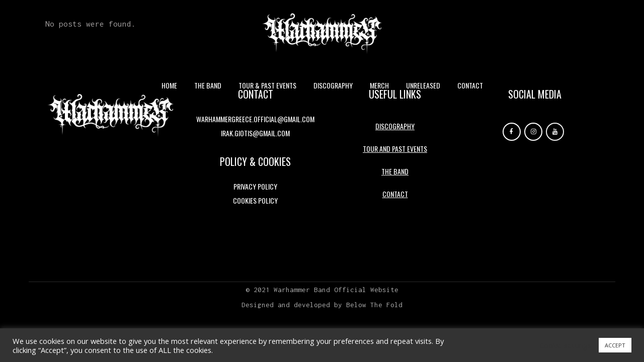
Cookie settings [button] (565, 345)
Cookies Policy (255, 200)
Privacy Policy (255, 186)
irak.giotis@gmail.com (255, 133)
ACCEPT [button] (615, 345)
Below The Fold (374, 305)
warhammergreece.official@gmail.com (255, 119)
